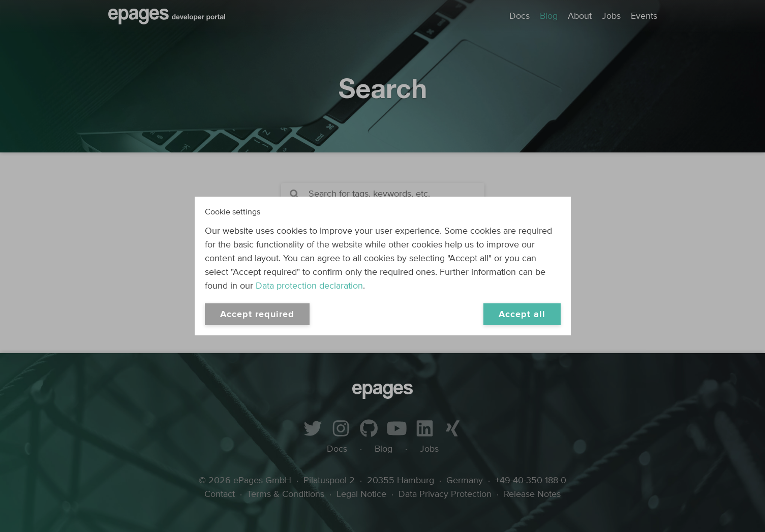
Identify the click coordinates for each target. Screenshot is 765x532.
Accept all (522, 315)
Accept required (257, 315)
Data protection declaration (309, 286)
